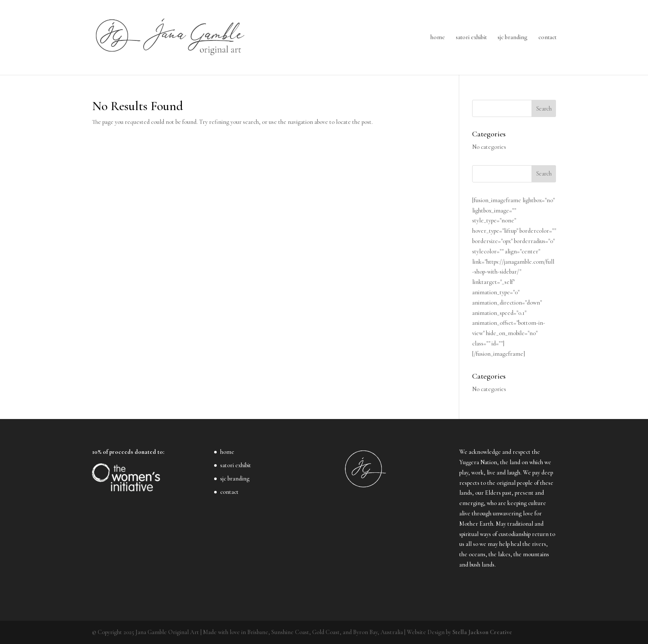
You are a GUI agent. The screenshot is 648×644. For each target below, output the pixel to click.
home (438, 38)
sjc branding (513, 38)
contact (547, 38)
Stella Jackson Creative (482, 632)
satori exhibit (471, 38)
